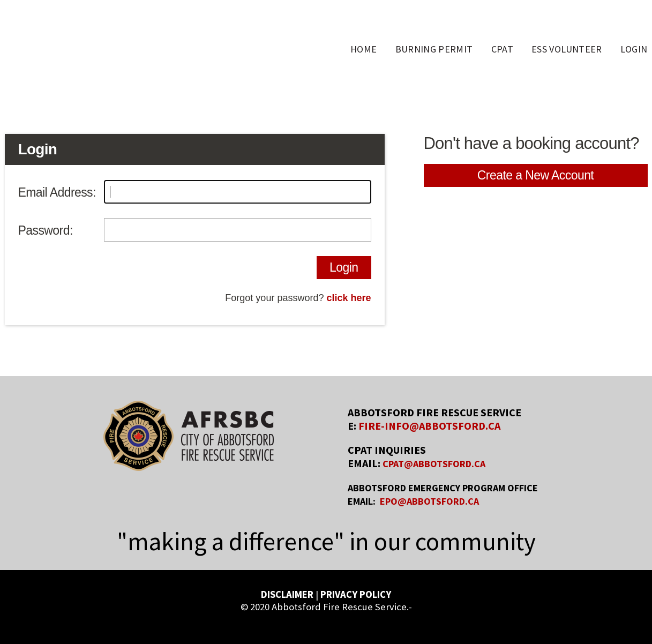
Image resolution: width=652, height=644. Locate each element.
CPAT (502, 49)
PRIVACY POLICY (356, 594)
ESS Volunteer (567, 49)
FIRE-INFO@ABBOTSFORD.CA (429, 426)
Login (344, 267)
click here (349, 298)
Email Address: (57, 192)
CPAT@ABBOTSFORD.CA (434, 464)
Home (364, 49)
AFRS (93, 50)
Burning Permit (434, 49)
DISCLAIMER (287, 594)
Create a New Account (535, 175)
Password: (46, 230)
